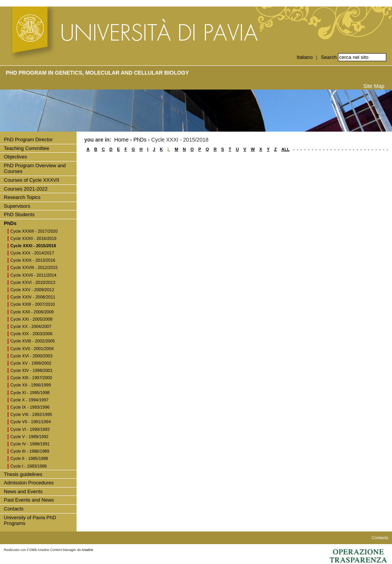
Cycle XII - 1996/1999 (31, 385)
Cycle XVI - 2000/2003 (31, 356)
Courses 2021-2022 (26, 189)
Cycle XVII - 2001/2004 (32, 349)
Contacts (14, 509)
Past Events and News (29, 500)
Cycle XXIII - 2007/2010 (33, 304)
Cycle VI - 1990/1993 (30, 429)
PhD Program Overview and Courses (35, 169)
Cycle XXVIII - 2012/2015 (34, 267)
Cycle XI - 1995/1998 (30, 393)
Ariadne (87, 550)
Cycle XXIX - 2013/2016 (33, 260)
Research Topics (22, 197)
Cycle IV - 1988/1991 (30, 444)
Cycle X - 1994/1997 (29, 400)
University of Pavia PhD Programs (30, 521)
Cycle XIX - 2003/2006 (31, 334)
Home (122, 140)
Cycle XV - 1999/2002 (31, 363)
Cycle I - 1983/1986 (29, 466)
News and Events (23, 491)
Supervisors (17, 206)
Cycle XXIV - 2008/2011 (33, 297)
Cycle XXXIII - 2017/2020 (34, 231)
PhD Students (19, 214)
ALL (285, 149)
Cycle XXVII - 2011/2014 (33, 275)
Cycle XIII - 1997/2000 (31, 378)
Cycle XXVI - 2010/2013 (33, 282)
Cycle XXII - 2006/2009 (32, 312)
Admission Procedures (29, 483)
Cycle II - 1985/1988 (29, 458)
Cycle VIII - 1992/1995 (31, 414)
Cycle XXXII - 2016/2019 (33, 238)
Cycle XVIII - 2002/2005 (33, 341)
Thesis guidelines (23, 474)
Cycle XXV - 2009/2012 (32, 290)
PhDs (10, 223)
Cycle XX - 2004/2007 (31, 326)
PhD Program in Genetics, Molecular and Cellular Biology (97, 73)
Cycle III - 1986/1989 (30, 451)
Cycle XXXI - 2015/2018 (33, 246)
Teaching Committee (27, 148)
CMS (33, 550)
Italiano (305, 57)
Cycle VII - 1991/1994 (31, 422)
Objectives (16, 157)
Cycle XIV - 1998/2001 (31, 370)
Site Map (374, 86)
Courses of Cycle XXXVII (32, 180)
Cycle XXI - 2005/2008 (31, 319)
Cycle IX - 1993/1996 (30, 407)
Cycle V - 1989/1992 (29, 437)
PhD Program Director (28, 139)
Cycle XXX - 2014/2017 (32, 253)
